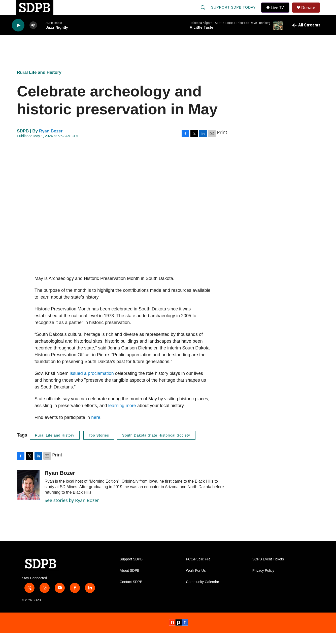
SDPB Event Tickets (268, 571)
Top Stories (99, 447)
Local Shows (176, 52)
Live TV (277, 13)
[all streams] (306, 37)
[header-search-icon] (204, 13)
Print (222, 144)
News (57, 52)
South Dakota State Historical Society (156, 447)
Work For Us (196, 582)
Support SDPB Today (234, 13)
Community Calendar (203, 593)
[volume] (33, 37)
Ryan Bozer (51, 142)
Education (139, 52)
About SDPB (130, 582)
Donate (311, 13)
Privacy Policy (263, 582)
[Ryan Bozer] (28, 496)
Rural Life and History (39, 84)
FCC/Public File (198, 571)
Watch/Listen (26, 52)
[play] (18, 37)
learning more (122, 417)
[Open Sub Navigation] (45, 52)
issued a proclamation (92, 385)
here (96, 429)
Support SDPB (131, 571)
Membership (214, 52)
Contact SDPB (131, 593)
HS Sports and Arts (96, 52)
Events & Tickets (257, 52)
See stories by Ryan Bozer (72, 512)
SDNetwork (299, 52)
